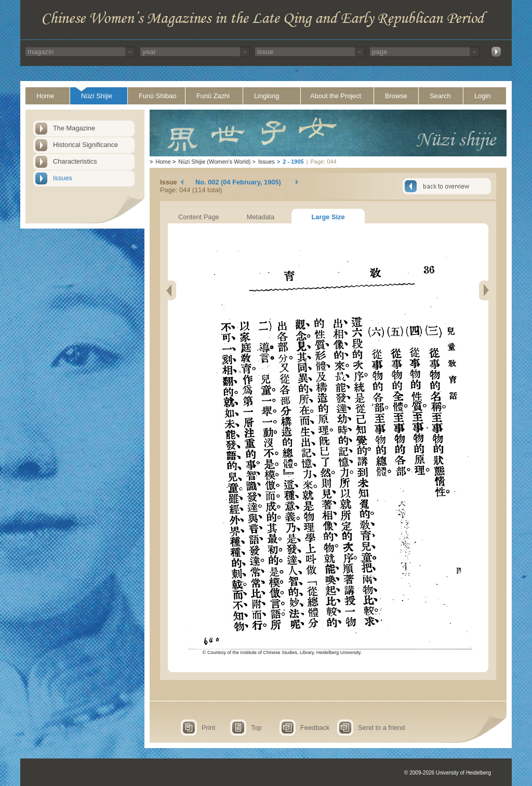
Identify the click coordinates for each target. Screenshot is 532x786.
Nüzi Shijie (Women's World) (214, 162)
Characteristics (75, 161)
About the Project (336, 96)
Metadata (261, 217)
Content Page (198, 217)
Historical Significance (85, 145)
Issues (63, 178)
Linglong (267, 96)
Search (440, 96)
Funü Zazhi (213, 96)
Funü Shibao (158, 96)
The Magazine (74, 128)
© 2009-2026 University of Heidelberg (448, 773)
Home (45, 96)
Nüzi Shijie (97, 96)
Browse (396, 96)
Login (482, 96)
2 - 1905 (293, 162)
